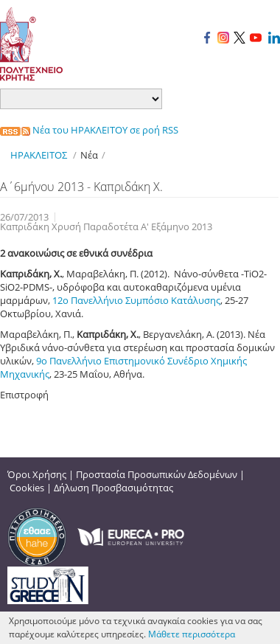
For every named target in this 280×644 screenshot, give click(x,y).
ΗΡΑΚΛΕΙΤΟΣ (39, 155)
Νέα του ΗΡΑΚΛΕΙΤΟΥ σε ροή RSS (89, 130)
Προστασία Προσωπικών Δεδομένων (157, 474)
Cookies (27, 488)
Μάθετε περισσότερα (192, 634)
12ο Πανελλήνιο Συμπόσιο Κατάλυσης (136, 300)
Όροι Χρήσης (37, 474)
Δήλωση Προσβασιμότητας (113, 488)
